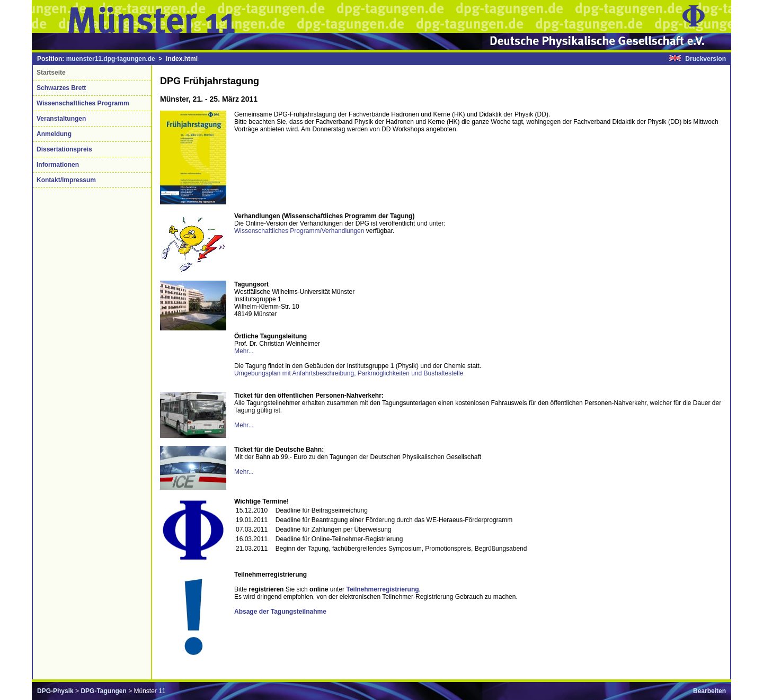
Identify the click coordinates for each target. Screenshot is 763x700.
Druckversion (706, 59)
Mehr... (244, 351)
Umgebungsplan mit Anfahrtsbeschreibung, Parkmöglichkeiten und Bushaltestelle (349, 373)
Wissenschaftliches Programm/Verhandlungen (299, 231)
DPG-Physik (55, 691)
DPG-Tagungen (103, 691)
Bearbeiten (709, 691)
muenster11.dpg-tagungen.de (111, 59)
